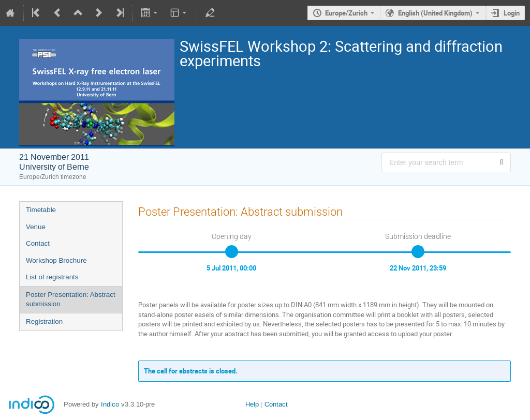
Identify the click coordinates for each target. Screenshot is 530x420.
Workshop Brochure (56, 260)
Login (512, 13)
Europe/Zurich (346, 13)
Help (252, 404)
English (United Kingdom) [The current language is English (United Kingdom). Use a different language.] (435, 13)
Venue (36, 227)
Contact (38, 243)
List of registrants (52, 277)
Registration (44, 321)
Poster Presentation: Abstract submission (71, 299)
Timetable (41, 210)
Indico (110, 404)
